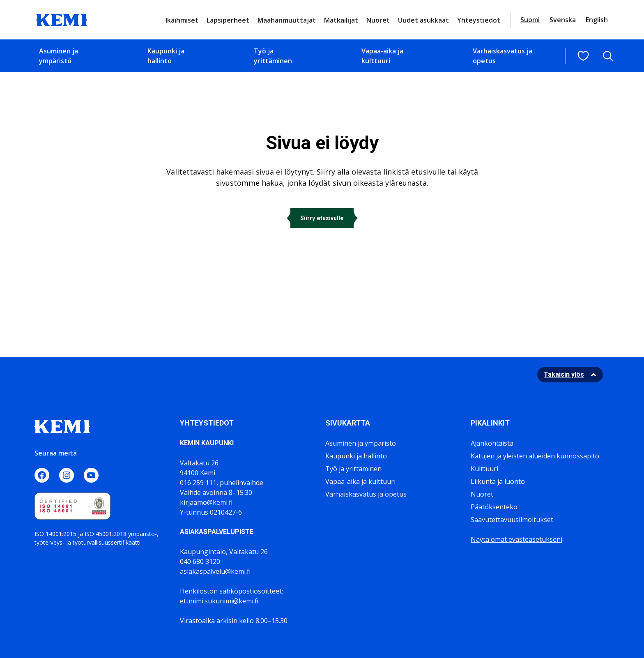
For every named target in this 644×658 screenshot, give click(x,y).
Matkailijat (341, 20)
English (597, 20)
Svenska (563, 20)
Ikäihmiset (182, 20)
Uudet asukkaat (423, 20)
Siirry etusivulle (322, 218)
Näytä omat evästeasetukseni (516, 539)
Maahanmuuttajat (287, 20)
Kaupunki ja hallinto (166, 56)
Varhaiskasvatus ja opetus (503, 56)
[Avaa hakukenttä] (608, 56)
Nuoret (378, 20)
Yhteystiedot (479, 20)
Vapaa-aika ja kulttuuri (382, 56)
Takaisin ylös (564, 374)
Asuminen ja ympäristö (59, 56)
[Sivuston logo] (62, 19)
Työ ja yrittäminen (273, 56)
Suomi (530, 20)
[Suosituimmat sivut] (583, 56)
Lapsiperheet (228, 20)
